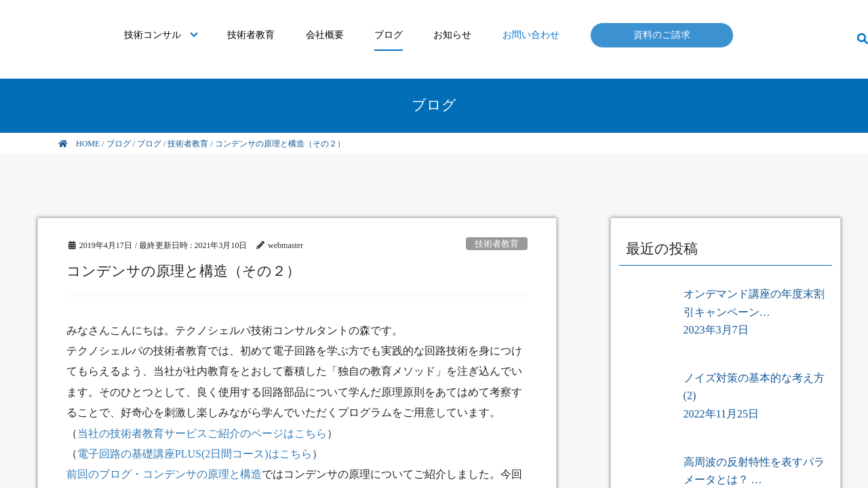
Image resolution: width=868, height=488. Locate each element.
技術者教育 (251, 35)
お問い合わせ (531, 35)
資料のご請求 (662, 35)
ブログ (389, 35)
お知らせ (452, 35)
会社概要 (325, 35)
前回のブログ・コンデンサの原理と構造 (164, 474)
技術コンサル (153, 35)
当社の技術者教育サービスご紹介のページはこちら (202, 433)
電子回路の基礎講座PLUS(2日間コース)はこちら (195, 454)
